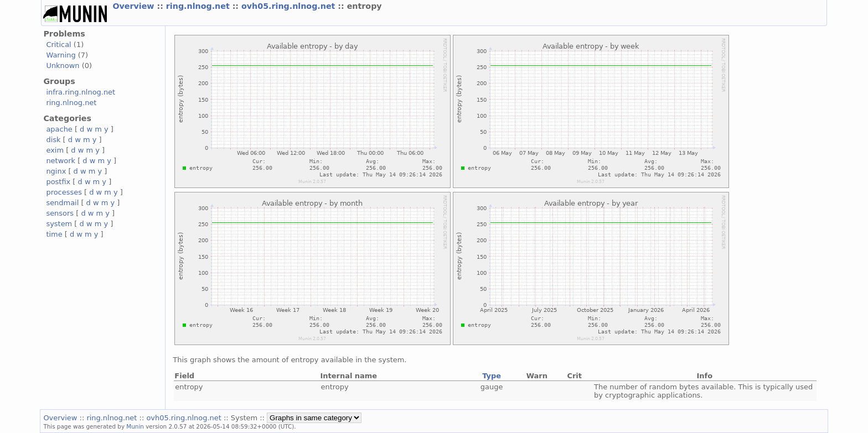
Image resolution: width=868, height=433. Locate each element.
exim (55, 150)
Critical (58, 45)
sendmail (62, 203)
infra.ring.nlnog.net (81, 92)
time (54, 234)
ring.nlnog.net (199, 6)
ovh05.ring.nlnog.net (290, 6)
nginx (56, 171)
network (61, 161)
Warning (61, 55)
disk (53, 140)
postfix (58, 182)
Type (492, 376)
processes (64, 192)
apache (59, 129)
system (59, 224)
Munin (135, 426)
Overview (135, 6)
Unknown (63, 66)
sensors (60, 213)
